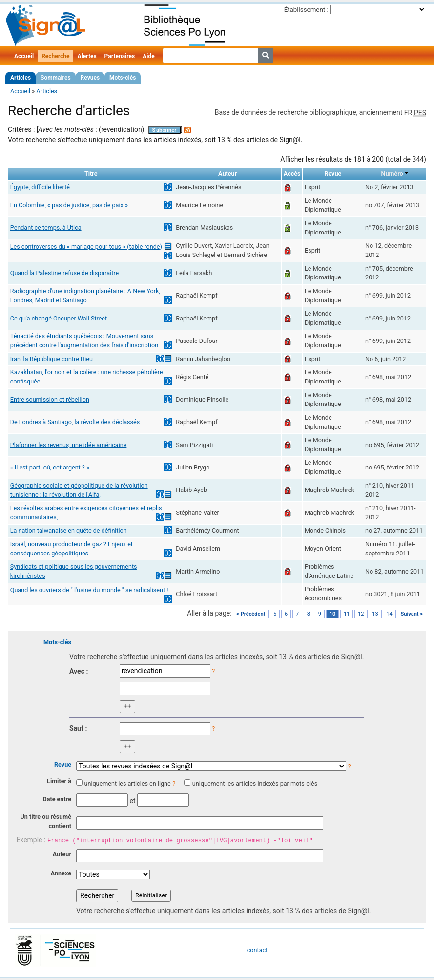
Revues (90, 78)
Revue (63, 764)
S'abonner (165, 130)
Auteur (62, 854)
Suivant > (412, 614)
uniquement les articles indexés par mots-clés (255, 783)
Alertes (87, 56)
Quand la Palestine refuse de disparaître (64, 273)
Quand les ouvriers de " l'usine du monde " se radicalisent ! (89, 590)
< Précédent (251, 614)
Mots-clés (123, 78)
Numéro (392, 174)
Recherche (55, 56)
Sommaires (55, 78)
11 (347, 614)
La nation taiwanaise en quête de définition (69, 530)
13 (375, 614)
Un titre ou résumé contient (46, 821)
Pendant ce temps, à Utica (46, 227)
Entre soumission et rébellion (50, 399)
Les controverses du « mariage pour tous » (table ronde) (86, 246)
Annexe (61, 873)
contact (257, 950)
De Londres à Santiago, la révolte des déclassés (75, 422)
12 (361, 614)
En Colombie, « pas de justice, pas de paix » (69, 205)
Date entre (57, 799)
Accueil (24, 56)
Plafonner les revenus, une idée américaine (69, 445)
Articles (21, 78)
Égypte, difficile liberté (40, 187)
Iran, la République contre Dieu (52, 359)
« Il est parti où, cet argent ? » (50, 467)
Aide (148, 56)
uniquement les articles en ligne (127, 783)
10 (333, 614)
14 (389, 614)
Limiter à (59, 781)
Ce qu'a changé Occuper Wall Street (59, 318)
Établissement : (306, 10)
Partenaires (120, 56)
